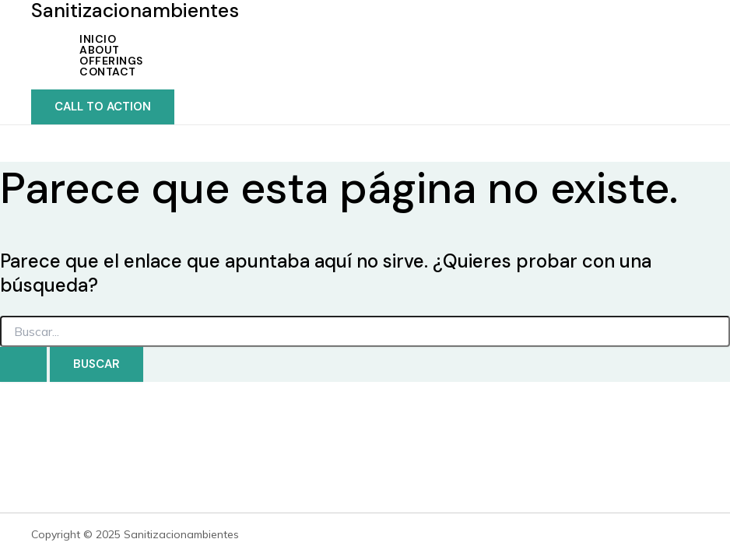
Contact (108, 72)
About (100, 50)
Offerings (111, 61)
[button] (103, 107)
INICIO (98, 39)
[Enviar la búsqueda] (23, 364)
